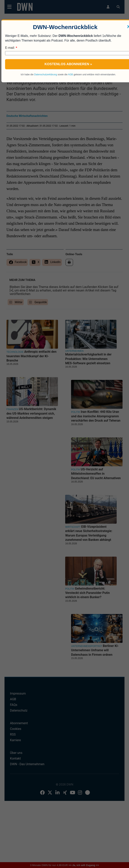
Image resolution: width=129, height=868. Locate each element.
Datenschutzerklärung (46, 75)
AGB (70, 75)
